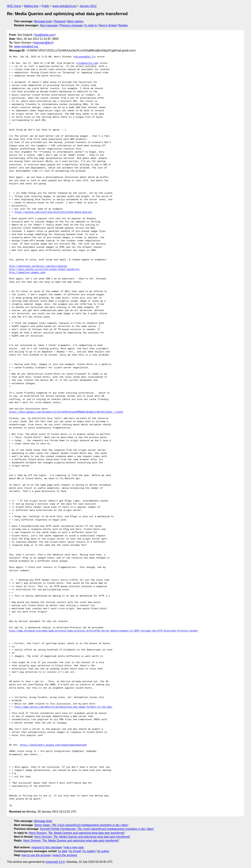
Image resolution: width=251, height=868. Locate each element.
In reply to (91, 25)
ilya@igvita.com (45, 35)
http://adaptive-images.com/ (27, 273)
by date (63, 851)
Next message (49, 25)
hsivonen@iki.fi (43, 43)
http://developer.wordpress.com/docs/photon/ (38, 266)
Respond (60, 21)
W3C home (14, 6)
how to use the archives (36, 855)
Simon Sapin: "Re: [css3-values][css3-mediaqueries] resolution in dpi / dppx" (81, 825)
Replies (123, 25)
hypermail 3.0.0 (55, 862)
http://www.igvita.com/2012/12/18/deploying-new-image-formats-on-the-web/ (63, 707)
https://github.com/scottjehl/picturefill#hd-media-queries (53, 212)
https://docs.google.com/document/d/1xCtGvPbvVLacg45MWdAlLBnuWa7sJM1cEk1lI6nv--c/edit (66, 412)
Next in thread (108, 25)
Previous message (71, 25)
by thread (75, 851)
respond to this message (47, 847)
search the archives (65, 855)
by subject (89, 851)
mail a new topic (74, 847)
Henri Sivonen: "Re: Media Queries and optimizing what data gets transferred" (77, 833)
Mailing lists (31, 6)
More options (76, 21)
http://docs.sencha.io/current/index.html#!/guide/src (44, 269)
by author (103, 851)
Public (45, 6)
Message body (43, 21)
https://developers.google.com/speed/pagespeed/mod (53, 745)
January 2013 (88, 6)
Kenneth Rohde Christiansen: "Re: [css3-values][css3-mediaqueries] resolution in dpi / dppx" (97, 829)
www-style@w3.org (64, 6)
